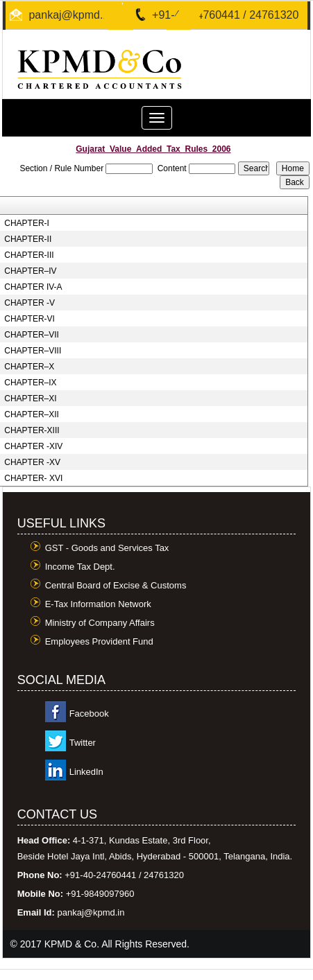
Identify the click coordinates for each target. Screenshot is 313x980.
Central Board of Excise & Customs (116, 585)
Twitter (83, 743)
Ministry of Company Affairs (100, 623)
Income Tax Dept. (80, 567)
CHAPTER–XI (30, 399)
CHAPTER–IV (30, 271)
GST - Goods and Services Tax (107, 548)
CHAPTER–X (29, 367)
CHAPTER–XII (32, 414)
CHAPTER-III (29, 255)
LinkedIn (86, 772)
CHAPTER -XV (32, 462)
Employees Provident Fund (99, 641)
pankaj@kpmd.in (70, 15)
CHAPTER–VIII (33, 351)
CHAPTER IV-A (33, 287)
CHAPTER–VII (32, 335)
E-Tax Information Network (98, 604)
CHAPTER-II (28, 239)
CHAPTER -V (29, 303)
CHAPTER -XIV (33, 446)
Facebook (89, 714)
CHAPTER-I (27, 223)
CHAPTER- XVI (33, 478)
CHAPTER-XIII (32, 430)
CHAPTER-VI (29, 319)
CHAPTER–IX (30, 383)
